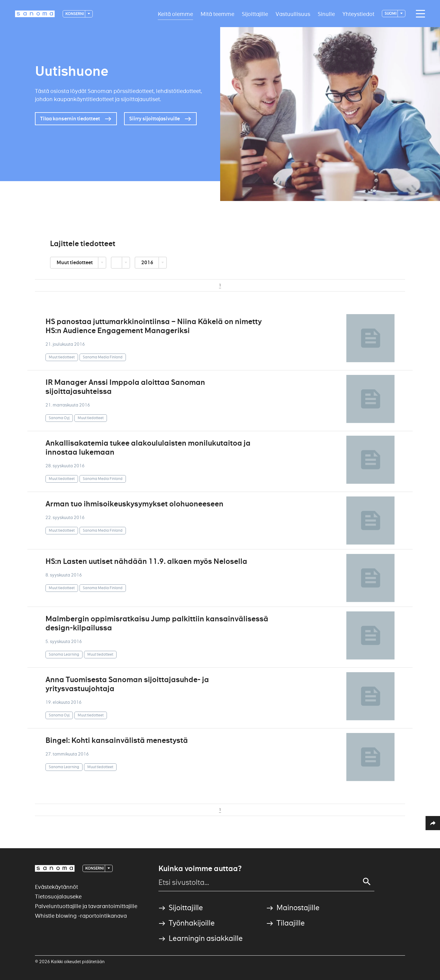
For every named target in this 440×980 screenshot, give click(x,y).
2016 (148, 263)
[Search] (367, 882)
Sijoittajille (255, 14)
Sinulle (326, 14)
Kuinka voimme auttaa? (200, 869)
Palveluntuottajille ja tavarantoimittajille (86, 906)
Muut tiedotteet (75, 263)
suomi (391, 13)
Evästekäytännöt (56, 887)
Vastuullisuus (293, 14)
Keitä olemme (175, 14)
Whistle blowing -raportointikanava (81, 916)
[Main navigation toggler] (419, 14)
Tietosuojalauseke (58, 897)
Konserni (75, 14)
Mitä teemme (217, 14)
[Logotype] (35, 14)
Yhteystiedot (358, 14)
